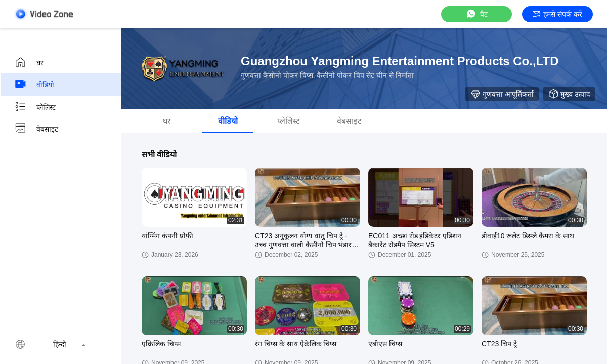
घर (29, 62)
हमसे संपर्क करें (557, 14)
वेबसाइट (36, 129)
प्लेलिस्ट (35, 107)
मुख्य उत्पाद (569, 94)
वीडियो (34, 84)
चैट (476, 14)
